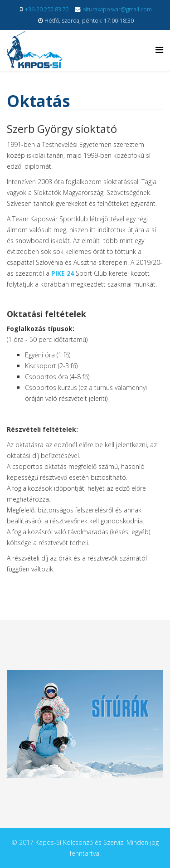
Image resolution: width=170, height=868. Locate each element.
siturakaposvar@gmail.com (117, 9)
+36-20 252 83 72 (47, 9)
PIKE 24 (63, 273)
